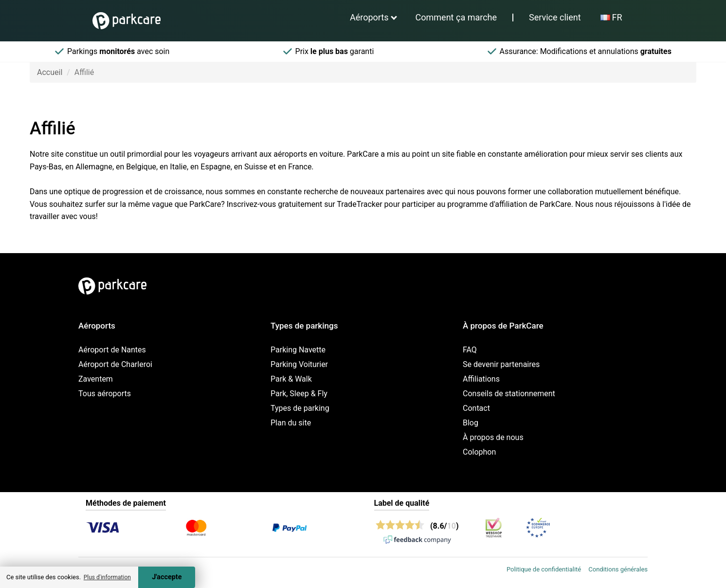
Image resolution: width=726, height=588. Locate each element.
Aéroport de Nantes (112, 350)
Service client (555, 17)
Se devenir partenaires (501, 364)
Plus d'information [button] (107, 577)
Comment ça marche (456, 17)
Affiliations (481, 379)
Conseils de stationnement (509, 394)
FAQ (470, 350)
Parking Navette (298, 350)
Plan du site (291, 423)
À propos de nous (493, 437)
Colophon (479, 452)
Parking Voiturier (299, 364)
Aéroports (369, 17)
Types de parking (300, 408)
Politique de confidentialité (544, 569)
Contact (476, 408)
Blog (471, 423)
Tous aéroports (105, 394)
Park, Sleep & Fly (299, 394)
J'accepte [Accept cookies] (167, 577)
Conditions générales (618, 569)
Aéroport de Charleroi (115, 364)
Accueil (50, 72)
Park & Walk (291, 379)
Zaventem (96, 379)
